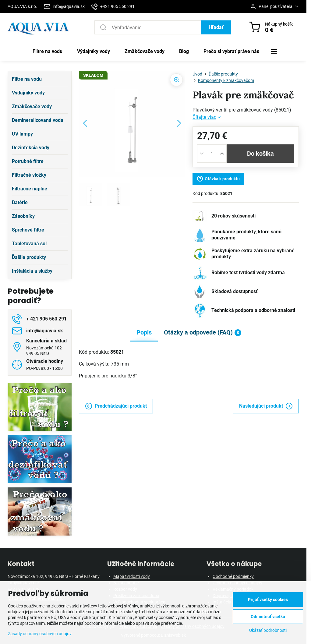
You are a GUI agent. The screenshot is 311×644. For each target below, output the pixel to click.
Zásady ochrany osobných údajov (40, 634)
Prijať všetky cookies (268, 600)
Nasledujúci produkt (266, 406)
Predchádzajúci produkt (116, 406)
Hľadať (216, 27)
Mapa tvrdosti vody (132, 576)
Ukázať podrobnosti (268, 630)
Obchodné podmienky (233, 576)
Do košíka (260, 154)
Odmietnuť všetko (268, 617)
